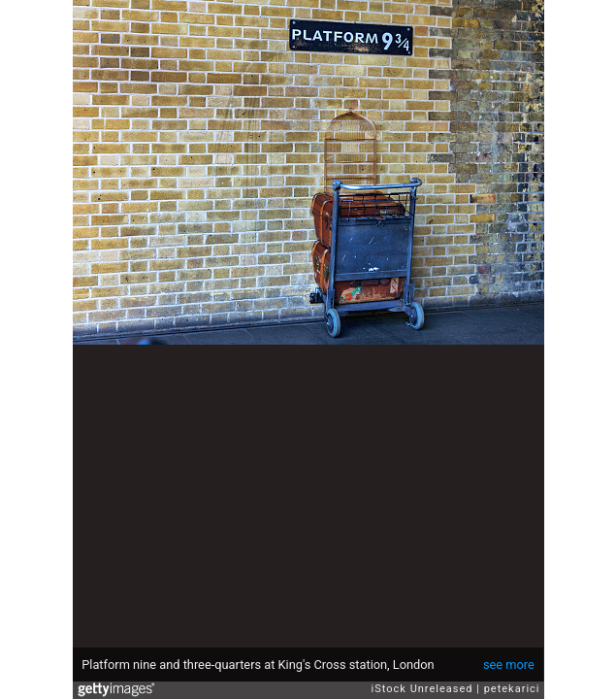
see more (509, 665)
